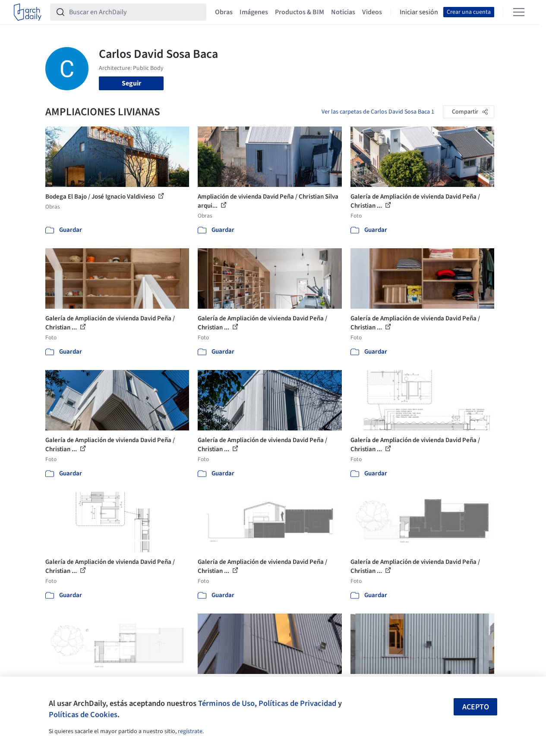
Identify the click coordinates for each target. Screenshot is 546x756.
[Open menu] (519, 12)
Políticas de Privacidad (297, 703)
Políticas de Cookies (83, 715)
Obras (224, 12)
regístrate (190, 731)
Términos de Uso (226, 703)
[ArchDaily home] (28, 12)
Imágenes (254, 12)
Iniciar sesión (419, 12)
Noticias (343, 12)
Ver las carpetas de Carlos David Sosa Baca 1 (378, 112)
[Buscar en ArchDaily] (135, 12)
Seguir (131, 83)
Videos (372, 12)
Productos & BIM (300, 12)
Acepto (476, 707)
